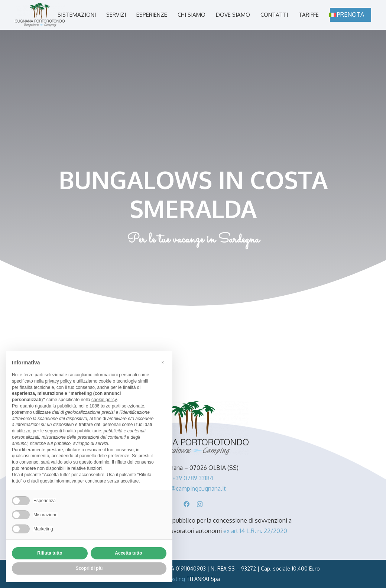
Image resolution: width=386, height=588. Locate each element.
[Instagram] (200, 504)
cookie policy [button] (104, 400)
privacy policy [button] (58, 381)
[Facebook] (186, 504)
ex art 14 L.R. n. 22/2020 (255, 531)
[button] (163, 363)
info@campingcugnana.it (193, 488)
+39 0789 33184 (193, 478)
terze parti (111, 406)
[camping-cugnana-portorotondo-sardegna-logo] (40, 15)
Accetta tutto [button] (128, 553)
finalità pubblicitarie (82, 431)
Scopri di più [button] (89, 568)
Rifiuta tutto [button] (50, 553)
